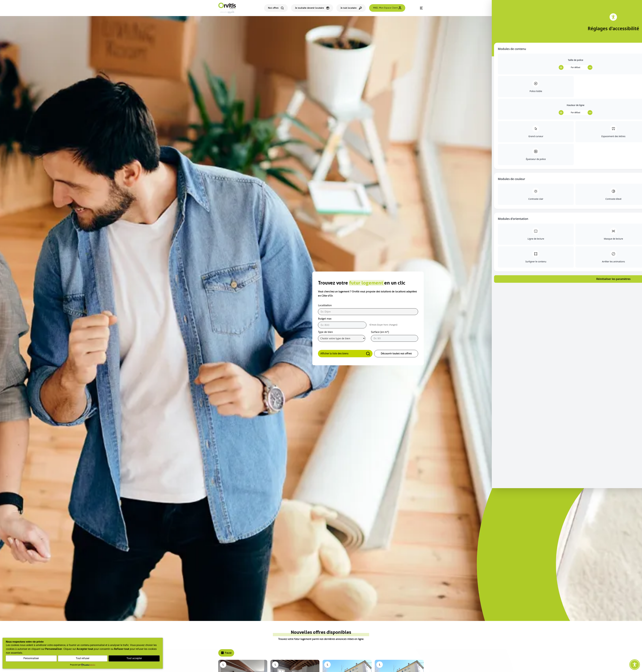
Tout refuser (83, 658)
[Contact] (637, 33)
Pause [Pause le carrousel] (226, 653)
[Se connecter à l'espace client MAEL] (387, 8)
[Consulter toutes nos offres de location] (276, 8)
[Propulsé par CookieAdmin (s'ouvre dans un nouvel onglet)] (83, 665)
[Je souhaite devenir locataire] (312, 8)
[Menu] (421, 8)
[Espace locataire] (351, 8)
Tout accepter (134, 658)
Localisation (325, 305)
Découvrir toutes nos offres (393, 354)
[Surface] (395, 338)
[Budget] (342, 325)
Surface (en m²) (380, 332)
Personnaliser (31, 658)
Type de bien (325, 332)
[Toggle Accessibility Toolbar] (635, 665)
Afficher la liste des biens (343, 354)
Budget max (325, 319)
